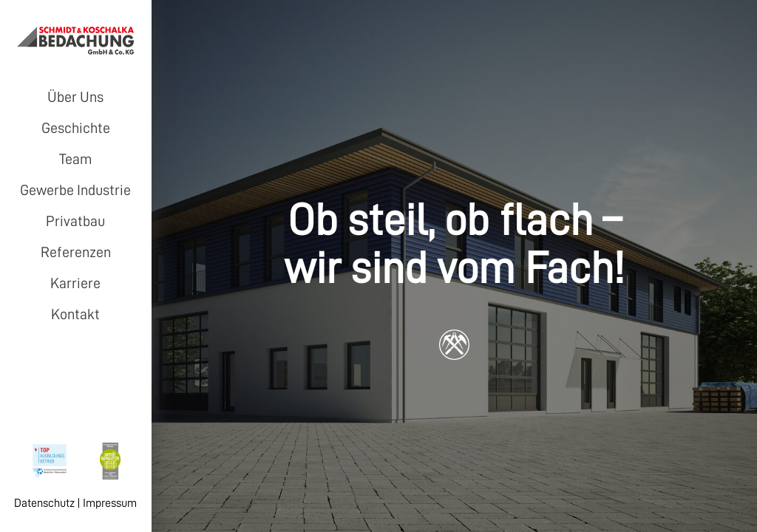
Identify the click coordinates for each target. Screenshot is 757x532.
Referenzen (76, 252)
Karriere (75, 283)
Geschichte (76, 128)
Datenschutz (44, 503)
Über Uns (75, 97)
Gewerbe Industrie (75, 190)
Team (76, 159)
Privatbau (75, 221)
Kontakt (75, 314)
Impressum (110, 503)
